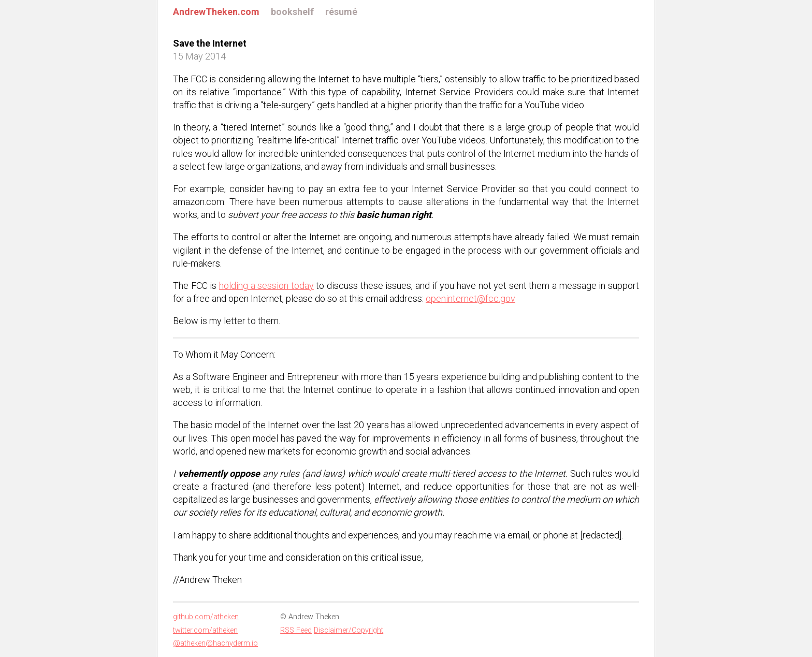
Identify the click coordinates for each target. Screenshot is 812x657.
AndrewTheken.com (216, 12)
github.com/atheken (206, 617)
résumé (341, 12)
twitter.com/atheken (205, 630)
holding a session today (266, 286)
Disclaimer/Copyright (349, 630)
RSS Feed (296, 630)
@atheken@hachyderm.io (215, 643)
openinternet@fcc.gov (470, 298)
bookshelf (292, 12)
